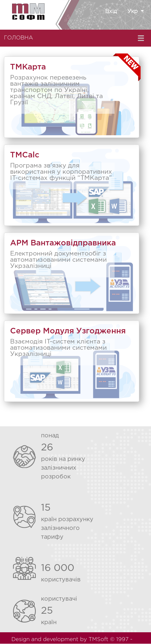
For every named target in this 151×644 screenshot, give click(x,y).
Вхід (111, 12)
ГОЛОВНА (18, 38)
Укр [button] (133, 12)
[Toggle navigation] (142, 38)
